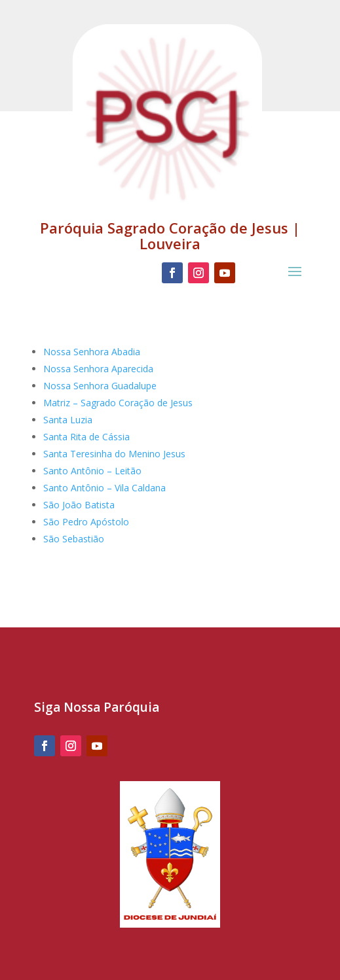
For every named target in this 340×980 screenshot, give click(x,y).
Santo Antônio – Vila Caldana (104, 488)
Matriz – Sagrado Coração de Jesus (118, 403)
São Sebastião (74, 539)
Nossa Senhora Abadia (92, 352)
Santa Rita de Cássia (86, 437)
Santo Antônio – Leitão (92, 471)
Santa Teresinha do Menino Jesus (114, 454)
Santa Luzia (68, 420)
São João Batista (79, 505)
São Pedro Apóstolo (86, 522)
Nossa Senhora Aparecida (98, 369)
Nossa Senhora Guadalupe (100, 386)
